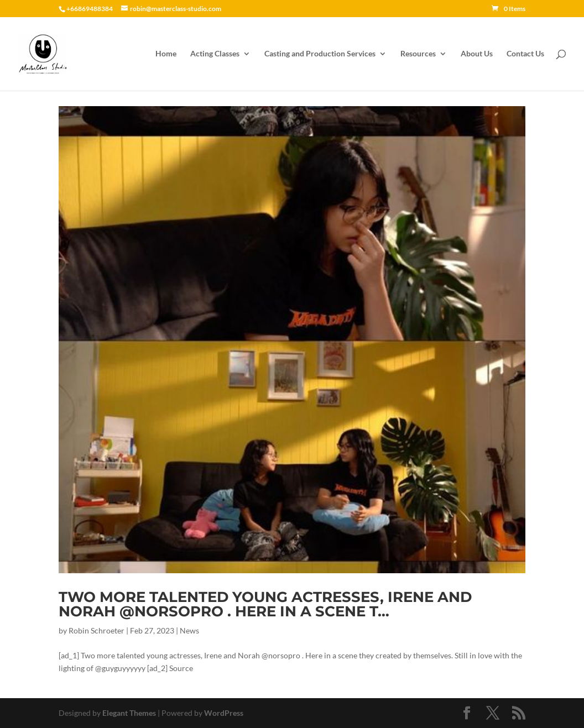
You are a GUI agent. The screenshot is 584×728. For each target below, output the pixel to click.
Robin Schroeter (97, 630)
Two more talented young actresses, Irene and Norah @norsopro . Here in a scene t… (265, 604)
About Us (477, 54)
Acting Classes (215, 54)
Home (166, 54)
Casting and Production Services (320, 54)
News (189, 630)
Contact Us (525, 54)
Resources (418, 54)
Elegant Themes (129, 713)
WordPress (224, 713)
